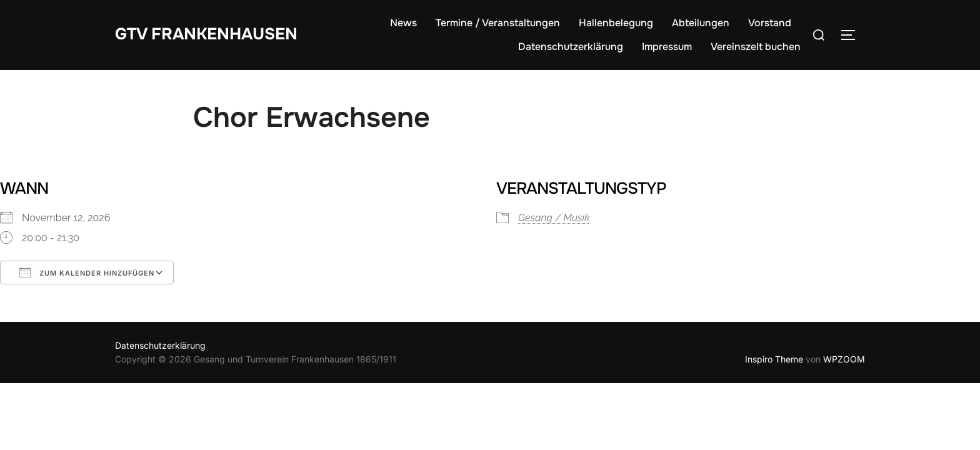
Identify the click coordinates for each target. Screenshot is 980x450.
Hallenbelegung (616, 23)
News (403, 23)
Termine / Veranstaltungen (498, 23)
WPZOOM (844, 359)
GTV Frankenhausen (206, 34)
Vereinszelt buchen (756, 47)
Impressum (667, 47)
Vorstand (770, 23)
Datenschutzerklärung (571, 47)
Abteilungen (701, 23)
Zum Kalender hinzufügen (87, 272)
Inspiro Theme (774, 359)
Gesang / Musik (554, 218)
